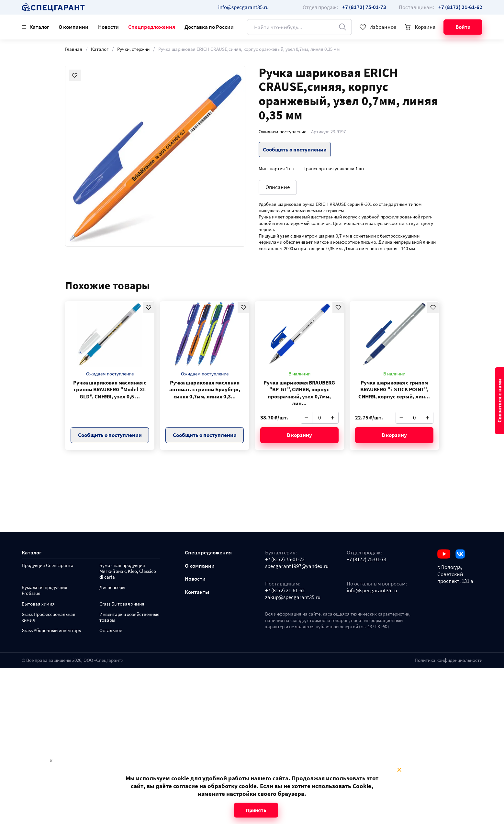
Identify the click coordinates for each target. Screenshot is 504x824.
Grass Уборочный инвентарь (51, 631)
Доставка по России (209, 27)
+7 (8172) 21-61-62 (285, 590)
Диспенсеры (112, 588)
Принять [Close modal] (256, 810)
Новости (108, 27)
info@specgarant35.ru (243, 7)
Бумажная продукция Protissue (45, 590)
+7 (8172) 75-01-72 (285, 559)
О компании (73, 27)
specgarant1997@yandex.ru (297, 566)
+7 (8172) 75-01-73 (366, 559)
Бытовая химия (38, 604)
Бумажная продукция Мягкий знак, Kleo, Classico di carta (128, 571)
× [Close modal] (399, 770)
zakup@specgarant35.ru (293, 597)
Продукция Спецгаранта (48, 566)
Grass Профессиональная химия (49, 617)
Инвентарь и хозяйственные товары (129, 617)
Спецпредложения (152, 27)
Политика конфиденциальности (448, 660)
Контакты (197, 592)
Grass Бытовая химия (122, 604)
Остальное (111, 631)
